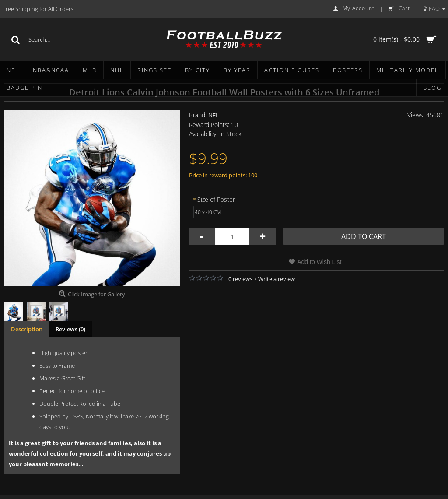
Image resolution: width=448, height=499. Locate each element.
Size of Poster (216, 199)
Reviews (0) (70, 329)
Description (27, 329)
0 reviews (240, 279)
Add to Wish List (319, 262)
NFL (213, 115)
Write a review (276, 279)
